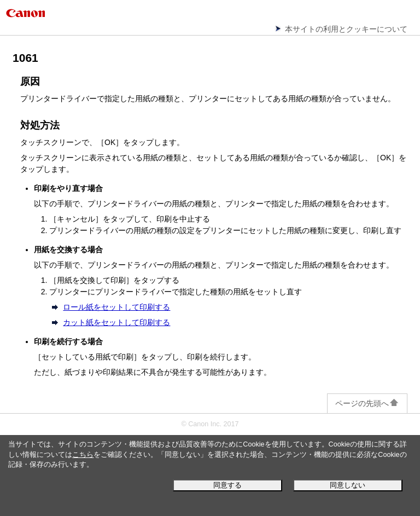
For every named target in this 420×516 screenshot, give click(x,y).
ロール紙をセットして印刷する (116, 307)
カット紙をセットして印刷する (116, 322)
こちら (83, 455)
